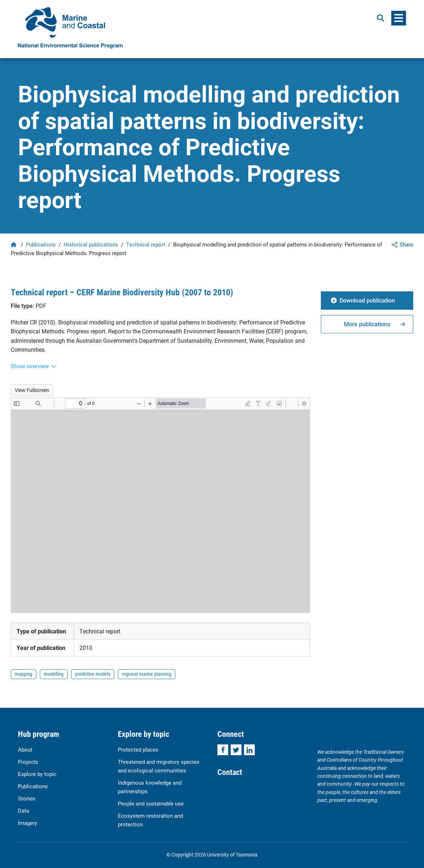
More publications (367, 324)
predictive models (93, 674)
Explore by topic (37, 774)
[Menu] (399, 18)
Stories (27, 798)
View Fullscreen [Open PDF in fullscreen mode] (32, 390)
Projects (28, 762)
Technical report (146, 244)
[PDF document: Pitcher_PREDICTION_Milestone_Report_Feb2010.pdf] (160, 505)
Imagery (27, 823)
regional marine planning (147, 674)
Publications (41, 244)
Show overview (30, 366)
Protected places (138, 749)
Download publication (367, 300)
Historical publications (91, 244)
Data (24, 811)
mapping (24, 674)
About (25, 749)
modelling (54, 674)
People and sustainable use (151, 803)
